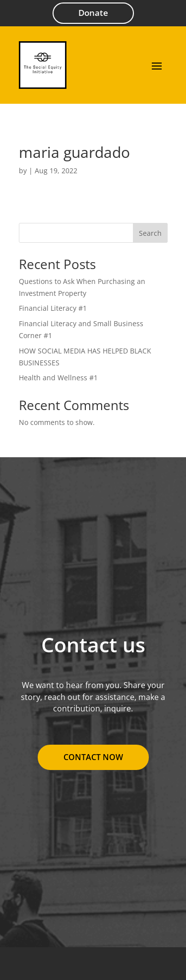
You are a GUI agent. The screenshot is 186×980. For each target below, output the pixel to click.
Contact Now (93, 757)
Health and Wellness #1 (58, 378)
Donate (93, 13)
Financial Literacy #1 (53, 308)
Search (150, 233)
